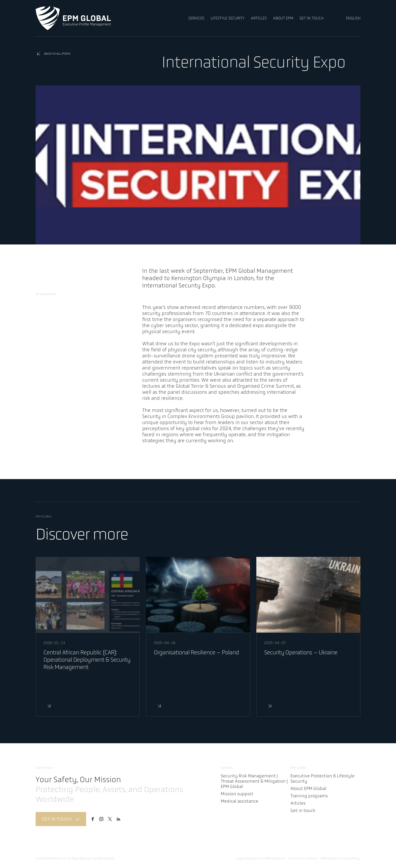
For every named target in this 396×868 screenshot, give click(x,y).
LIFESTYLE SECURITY (228, 18)
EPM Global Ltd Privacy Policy (341, 859)
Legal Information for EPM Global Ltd (260, 859)
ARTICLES (259, 18)
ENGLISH (353, 18)
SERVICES (196, 18)
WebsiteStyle (106, 859)
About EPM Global (308, 789)
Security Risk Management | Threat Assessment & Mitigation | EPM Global (254, 781)
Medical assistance (240, 801)
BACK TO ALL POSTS (53, 54)
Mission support (237, 794)
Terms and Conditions (303, 859)
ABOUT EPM (283, 18)
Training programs (309, 796)
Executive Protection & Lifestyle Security (323, 779)
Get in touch (303, 811)
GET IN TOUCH (312, 18)
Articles (298, 803)
